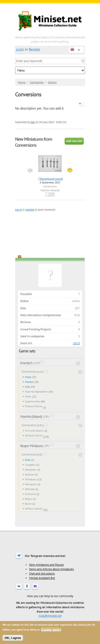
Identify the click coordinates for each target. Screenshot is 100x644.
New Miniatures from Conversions (34, 142)
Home (22, 82)
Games (52, 82)
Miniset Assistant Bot (42, 578)
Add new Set (74, 141)
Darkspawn (31, 470)
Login (20, 49)
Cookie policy (51, 629)
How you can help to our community (50, 596)
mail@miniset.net (50, 616)
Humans (29, 382)
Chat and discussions (42, 573)
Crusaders (30, 465)
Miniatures (31, 479)
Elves (28, 460)
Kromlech (26, 363)
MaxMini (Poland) (50, 190)
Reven (28, 504)
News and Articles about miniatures (51, 569)
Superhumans (32, 401)
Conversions (50, 186)
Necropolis (31, 484)
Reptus (29, 499)
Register (35, 49)
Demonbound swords (51, 179)
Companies (37, 82)
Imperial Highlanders (36, 392)
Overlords (30, 494)
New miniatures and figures (46, 565)
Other (28, 397)
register (30, 210)
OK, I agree (13, 638)
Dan (33, 122)
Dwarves (30, 475)
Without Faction (34, 406)
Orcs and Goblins (34, 431)
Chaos (28, 377)
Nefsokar (30, 489)
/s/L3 (76, 343)
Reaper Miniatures (32, 446)
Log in (18, 210)
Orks (27, 387)
